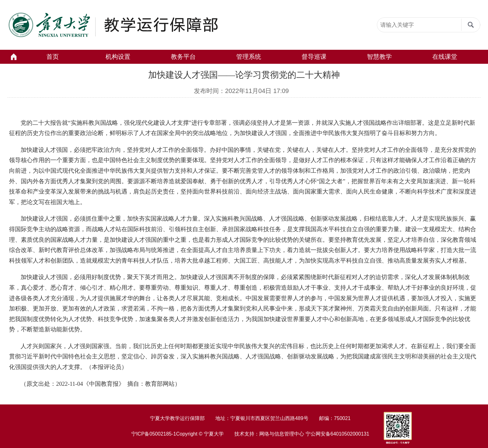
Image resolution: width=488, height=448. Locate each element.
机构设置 (118, 57)
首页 (53, 57)
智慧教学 (379, 57)
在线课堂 (445, 57)
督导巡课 (314, 57)
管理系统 (249, 57)
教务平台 (183, 57)
